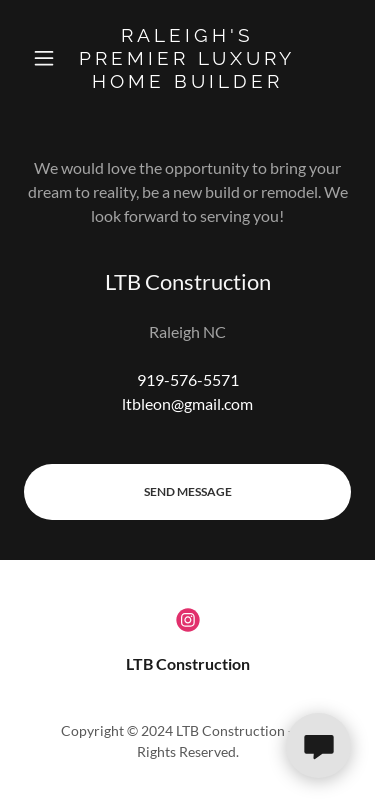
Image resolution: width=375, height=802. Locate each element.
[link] (187, 58)
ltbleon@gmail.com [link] (187, 403)
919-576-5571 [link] (188, 379)
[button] (48, 58)
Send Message (188, 491)
